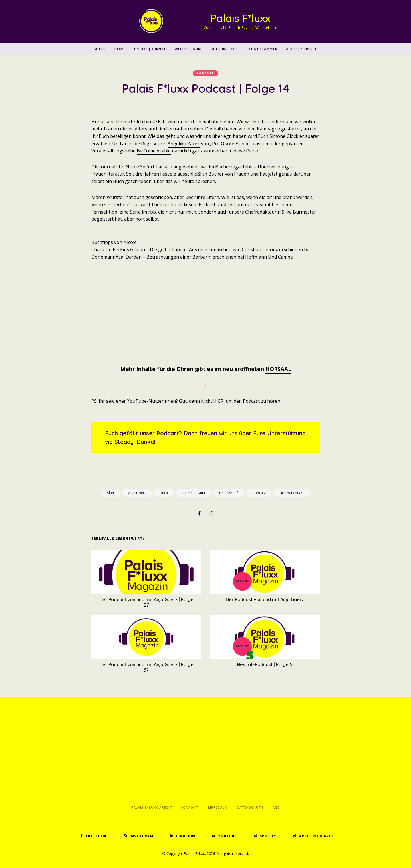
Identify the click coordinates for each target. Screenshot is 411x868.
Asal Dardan (129, 257)
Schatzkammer (262, 49)
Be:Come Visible (154, 151)
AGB (276, 807)
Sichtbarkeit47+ (292, 493)
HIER (218, 401)
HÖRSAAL (278, 369)
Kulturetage (224, 49)
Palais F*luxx (240, 18)
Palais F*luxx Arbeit (152, 807)
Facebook (96, 836)
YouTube (227, 836)
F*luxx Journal (150, 49)
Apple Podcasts (316, 836)
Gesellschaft (229, 493)
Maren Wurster (108, 197)
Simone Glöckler (287, 136)
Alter (111, 493)
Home (120, 49)
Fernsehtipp (104, 212)
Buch (118, 181)
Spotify (268, 836)
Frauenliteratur (194, 493)
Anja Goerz (137, 493)
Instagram (141, 836)
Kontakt (190, 807)
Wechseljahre (189, 49)
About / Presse (302, 49)
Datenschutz (250, 807)
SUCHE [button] (100, 49)
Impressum (218, 807)
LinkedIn (186, 836)
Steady (124, 442)
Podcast (206, 73)
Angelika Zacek (184, 144)
